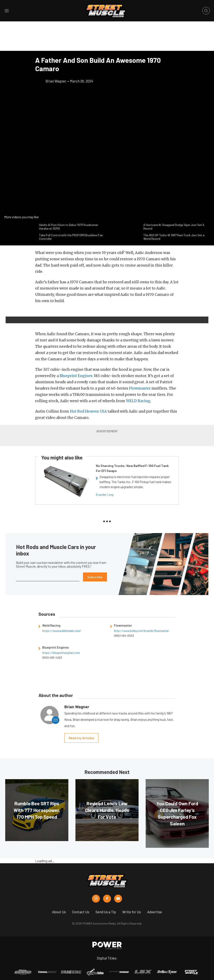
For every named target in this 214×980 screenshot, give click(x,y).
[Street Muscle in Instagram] (96, 899)
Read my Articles (81, 738)
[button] (39, 314)
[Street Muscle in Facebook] (107, 899)
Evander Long (105, 494)
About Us (59, 912)
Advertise (155, 912)
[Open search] (206, 11)
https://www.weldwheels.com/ (62, 631)
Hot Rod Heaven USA (88, 411)
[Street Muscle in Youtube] (118, 899)
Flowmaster (140, 388)
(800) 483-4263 (52, 657)
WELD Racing (138, 401)
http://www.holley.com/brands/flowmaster (141, 631)
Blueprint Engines (76, 376)
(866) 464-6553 (124, 636)
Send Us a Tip (106, 912)
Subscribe (95, 577)
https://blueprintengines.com (61, 653)
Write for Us (132, 912)
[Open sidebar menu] (7, 11)
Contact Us (81, 912)
